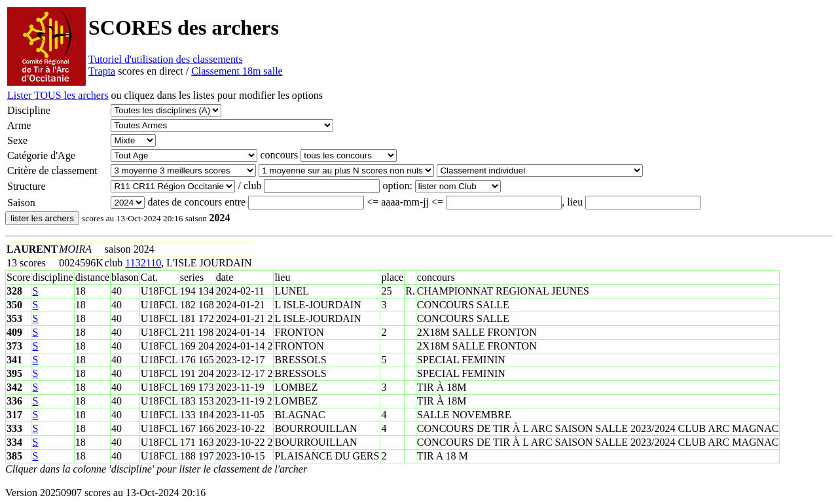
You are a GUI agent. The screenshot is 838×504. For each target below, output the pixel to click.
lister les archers (42, 218)
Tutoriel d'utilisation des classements (166, 59)
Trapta (102, 71)
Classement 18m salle (237, 71)
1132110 (143, 263)
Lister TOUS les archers (58, 95)
